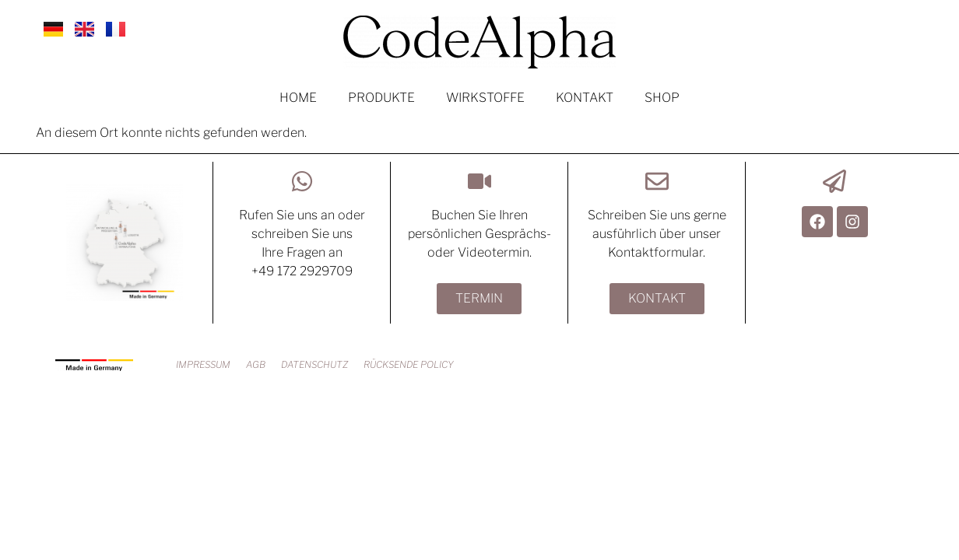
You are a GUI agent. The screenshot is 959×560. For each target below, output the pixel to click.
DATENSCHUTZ (314, 364)
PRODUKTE (381, 98)
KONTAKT (585, 98)
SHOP (662, 98)
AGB (256, 364)
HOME (298, 98)
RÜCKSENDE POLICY (409, 364)
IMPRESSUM (203, 364)
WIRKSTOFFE (485, 98)
